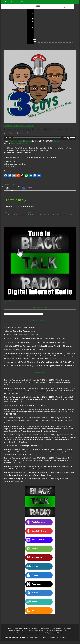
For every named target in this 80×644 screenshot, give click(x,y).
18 (65, 42)
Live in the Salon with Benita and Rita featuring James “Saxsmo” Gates (39, 28)
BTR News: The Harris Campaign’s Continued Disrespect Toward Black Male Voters (43, 346)
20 (68, 42)
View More (8, 41)
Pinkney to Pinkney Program (54, 630)
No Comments (9, 38)
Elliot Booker (9, 36)
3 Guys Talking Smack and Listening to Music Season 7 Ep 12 (31, 350)
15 (60, 42)
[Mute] (68, 138)
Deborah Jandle (9, 362)
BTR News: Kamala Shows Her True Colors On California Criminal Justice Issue (38, 342)
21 (69, 42)
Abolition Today (45, 628)
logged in (18, 206)
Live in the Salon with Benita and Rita (38, 20)
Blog (31, 19)
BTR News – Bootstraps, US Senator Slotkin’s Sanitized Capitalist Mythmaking (64, 27)
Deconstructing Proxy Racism (17, 630)
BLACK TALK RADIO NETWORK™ (15, 637)
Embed (57, 141)
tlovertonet (7, 327)
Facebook (27, 188)
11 (54, 42)
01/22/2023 (21, 133)
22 (71, 42)
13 (57, 42)
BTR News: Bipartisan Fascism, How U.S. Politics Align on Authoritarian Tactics (38, 338)
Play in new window (16, 141)
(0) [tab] (12, 188)
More (27, 143)
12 (55, 42)
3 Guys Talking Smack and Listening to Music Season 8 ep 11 (24, 446)
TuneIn (18, 143)
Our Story (68, 630)
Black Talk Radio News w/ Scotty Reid (25, 335)
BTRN (10, 628)
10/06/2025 (19, 36)
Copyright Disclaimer (58, 633)
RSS (23, 143)
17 (63, 42)
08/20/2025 (42, 36)
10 (52, 42)
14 (58, 42)
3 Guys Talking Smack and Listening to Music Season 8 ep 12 (24, 405)
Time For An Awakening (27, 331)
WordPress (11, 188)
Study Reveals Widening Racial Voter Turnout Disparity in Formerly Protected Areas (45, 362)
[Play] (6, 138)
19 (66, 42)
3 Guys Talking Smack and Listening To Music (19, 126)
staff (57, 36)
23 (72, 42)
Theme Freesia (38, 637)
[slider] (37, 138)
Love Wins (33, 36)
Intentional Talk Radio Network (36, 630)
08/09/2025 (65, 36)
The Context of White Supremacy (25, 327)
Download (28, 141)
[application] (40, 138)
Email (13, 143)
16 (62, 42)
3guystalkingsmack (10, 133)
